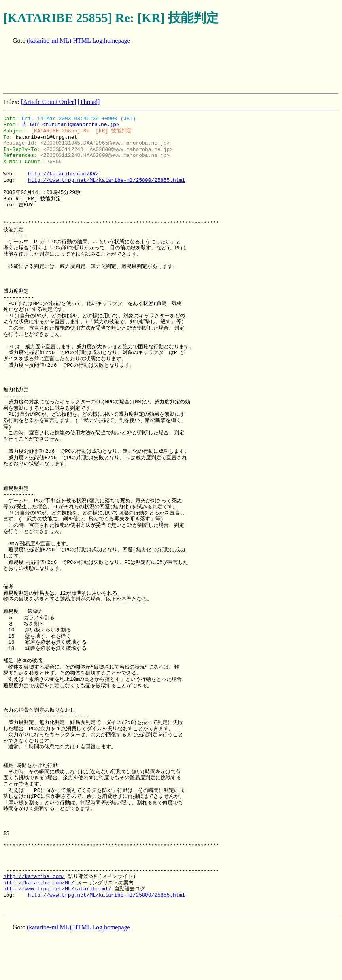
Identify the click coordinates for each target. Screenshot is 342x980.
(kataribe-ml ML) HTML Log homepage (78, 41)
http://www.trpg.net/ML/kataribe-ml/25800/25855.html (106, 180)
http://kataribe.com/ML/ (39, 883)
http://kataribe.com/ (34, 876)
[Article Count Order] (49, 102)
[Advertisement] (147, 70)
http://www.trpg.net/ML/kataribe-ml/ (57, 889)
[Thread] (89, 102)
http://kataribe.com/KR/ (63, 174)
